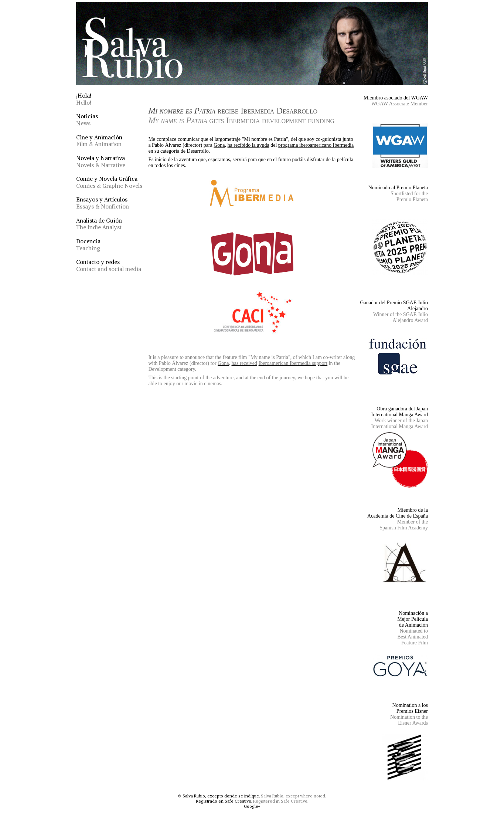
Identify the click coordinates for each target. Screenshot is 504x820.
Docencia (88, 245)
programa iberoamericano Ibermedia (316, 145)
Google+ (252, 806)
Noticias (87, 120)
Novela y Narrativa (101, 162)
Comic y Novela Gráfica (109, 182)
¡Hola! (84, 99)
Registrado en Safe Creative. (224, 801)
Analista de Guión (99, 224)
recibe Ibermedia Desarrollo (241, 116)
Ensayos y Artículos (103, 203)
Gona (219, 145)
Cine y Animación (99, 141)
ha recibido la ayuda (248, 145)
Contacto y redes (109, 265)
